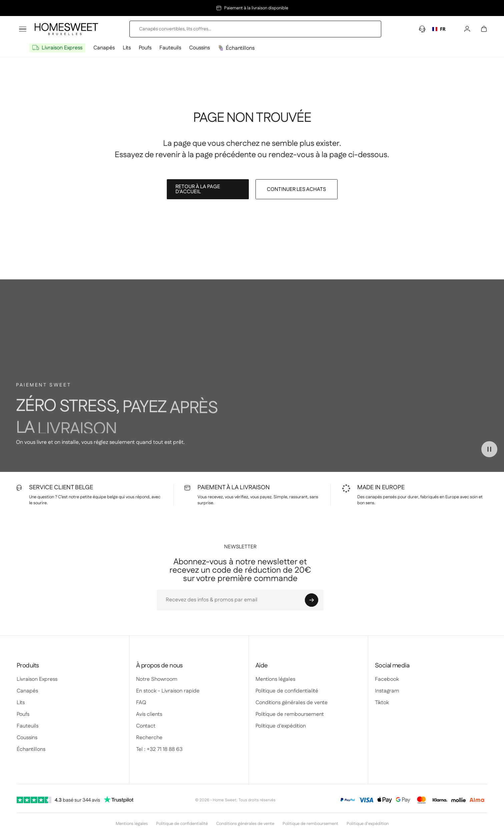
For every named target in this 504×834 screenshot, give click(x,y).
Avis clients (149, 714)
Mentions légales (275, 679)
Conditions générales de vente (292, 703)
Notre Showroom (157, 679)
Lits (127, 48)
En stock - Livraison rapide (168, 691)
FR (439, 29)
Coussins (199, 48)
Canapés (104, 48)
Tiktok (382, 703)
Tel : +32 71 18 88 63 (159, 749)
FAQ (141, 703)
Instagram (387, 691)
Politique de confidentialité (287, 691)
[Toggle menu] (23, 29)
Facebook (387, 679)
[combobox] (439, 29)
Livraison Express (62, 48)
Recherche (149, 738)
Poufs (145, 48)
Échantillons (240, 48)
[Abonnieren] (312, 600)
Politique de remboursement (290, 714)
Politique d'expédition (281, 726)
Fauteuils (170, 48)
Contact (146, 726)
